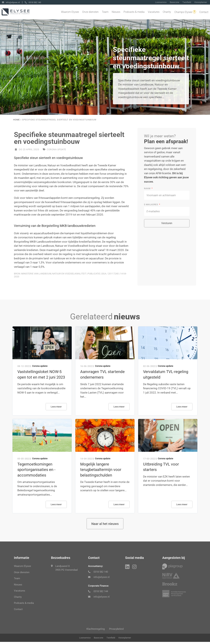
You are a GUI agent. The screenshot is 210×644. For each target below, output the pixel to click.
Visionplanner (201, 2)
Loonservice (161, 2)
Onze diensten (90, 12)
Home (16, 120)
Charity (167, 12)
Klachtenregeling (95, 630)
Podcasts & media (134, 12)
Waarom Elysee (70, 12)
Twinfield (187, 2)
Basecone (174, 2)
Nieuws (116, 12)
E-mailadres (151, 205)
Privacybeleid (117, 630)
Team (105, 12)
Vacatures (154, 12)
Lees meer (56, 407)
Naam (148, 188)
